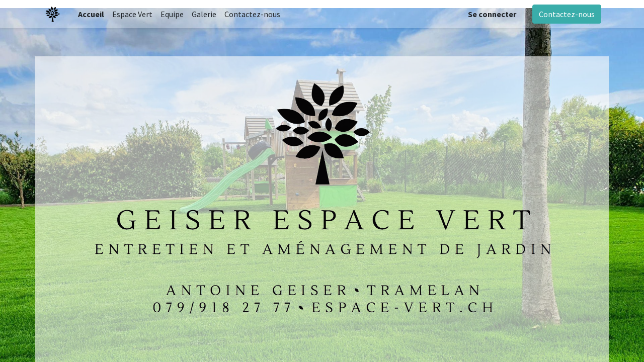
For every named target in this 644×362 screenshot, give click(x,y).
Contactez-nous (567, 14)
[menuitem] (91, 14)
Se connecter (492, 14)
